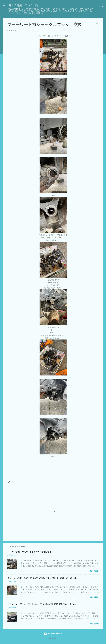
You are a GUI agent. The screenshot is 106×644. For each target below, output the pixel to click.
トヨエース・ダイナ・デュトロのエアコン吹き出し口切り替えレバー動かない (43, 604)
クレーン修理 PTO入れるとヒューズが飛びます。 (31, 552)
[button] (97, 24)
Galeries (59, 638)
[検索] (102, 6)
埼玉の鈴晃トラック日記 (23, 5)
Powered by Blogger (53, 634)
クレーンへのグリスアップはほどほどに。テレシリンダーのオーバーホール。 (43, 578)
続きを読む (94, 571)
